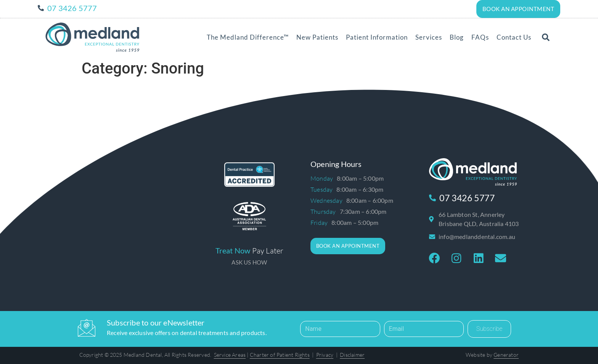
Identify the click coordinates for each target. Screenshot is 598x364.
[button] (546, 37)
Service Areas (230, 354)
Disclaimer (352, 354)
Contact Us (514, 37)
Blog (457, 37)
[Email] (424, 329)
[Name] (340, 329)
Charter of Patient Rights (280, 354)
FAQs (480, 37)
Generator (506, 354)
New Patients (317, 37)
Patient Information (377, 37)
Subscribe (489, 328)
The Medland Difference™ (248, 37)
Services (429, 37)
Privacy (325, 354)
